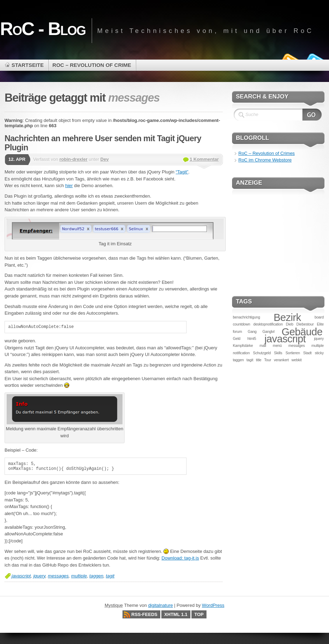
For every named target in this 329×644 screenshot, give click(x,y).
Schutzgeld (262, 353)
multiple (79, 576)
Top (199, 614)
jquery (39, 576)
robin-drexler (73, 159)
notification (241, 353)
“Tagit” (182, 172)
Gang (252, 331)
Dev (105, 159)
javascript (21, 576)
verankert (281, 360)
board (319, 317)
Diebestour (305, 324)
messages (58, 576)
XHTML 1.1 (176, 614)
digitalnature (160, 605)
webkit (297, 360)
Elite (320, 324)
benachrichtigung (246, 317)
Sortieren (293, 353)
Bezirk (287, 317)
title (259, 360)
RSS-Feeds (144, 614)
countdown (241, 324)
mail (263, 345)
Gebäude (302, 332)
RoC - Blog (43, 29)
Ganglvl (269, 331)
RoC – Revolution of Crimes (267, 153)
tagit (110, 576)
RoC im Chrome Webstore (265, 160)
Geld (237, 338)
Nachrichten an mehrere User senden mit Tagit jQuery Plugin (103, 143)
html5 (252, 338)
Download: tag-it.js (180, 558)
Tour (268, 360)
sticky (319, 353)
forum (237, 331)
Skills (278, 353)
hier (69, 186)
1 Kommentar (204, 159)
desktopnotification (268, 324)
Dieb (290, 324)
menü (277, 345)
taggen (96, 576)
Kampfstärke (243, 345)
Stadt (307, 353)
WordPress (213, 605)
